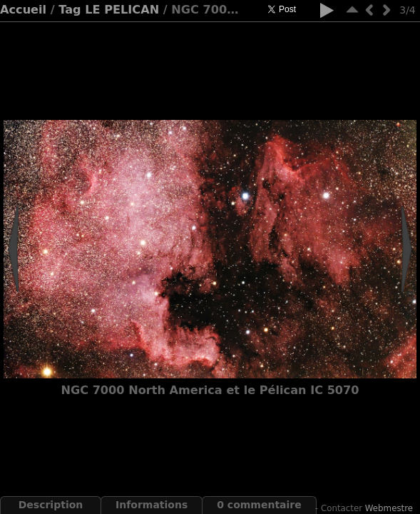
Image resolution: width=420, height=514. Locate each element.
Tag (70, 10)
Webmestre (389, 508)
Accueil (23, 10)
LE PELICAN (122, 10)
